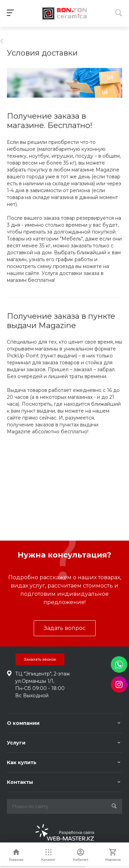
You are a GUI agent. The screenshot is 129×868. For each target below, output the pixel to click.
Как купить (22, 762)
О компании (23, 723)
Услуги (16, 743)
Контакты (20, 782)
